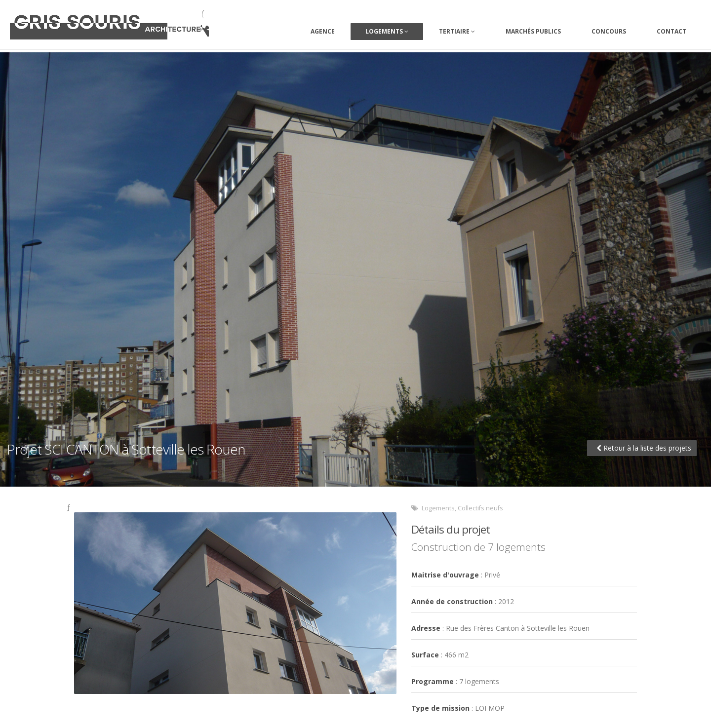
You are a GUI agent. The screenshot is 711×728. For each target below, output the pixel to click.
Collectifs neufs (480, 508)
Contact (671, 31)
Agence (323, 31)
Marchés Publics (533, 31)
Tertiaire (457, 31)
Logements (387, 31)
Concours (609, 31)
